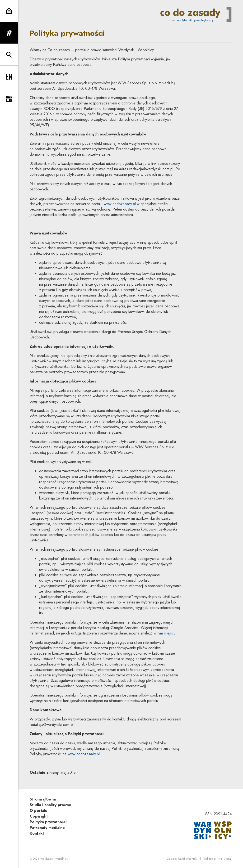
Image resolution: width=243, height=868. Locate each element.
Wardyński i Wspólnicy (54, 859)
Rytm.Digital (224, 859)
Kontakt (37, 833)
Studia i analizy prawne (50, 805)
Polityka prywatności (48, 822)
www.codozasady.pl (120, 204)
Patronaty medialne (47, 828)
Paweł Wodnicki (188, 859)
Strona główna (43, 799)
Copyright (39, 816)
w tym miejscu (165, 633)
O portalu (38, 811)
